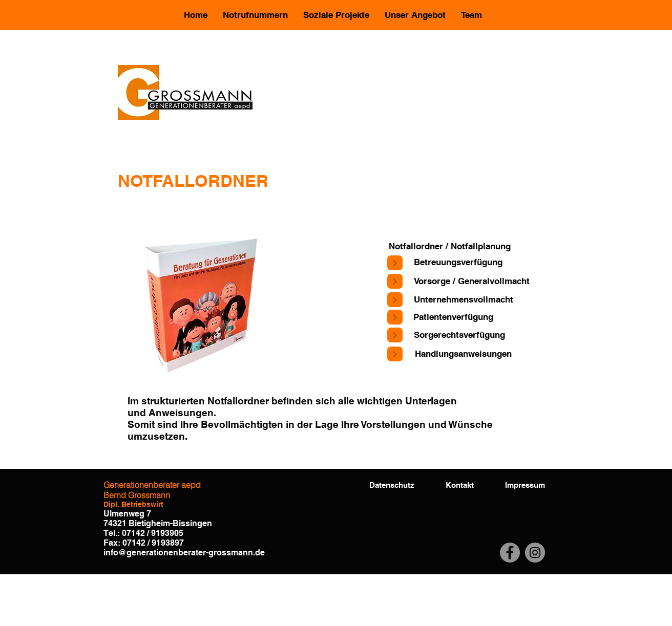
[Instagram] (535, 553)
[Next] (395, 263)
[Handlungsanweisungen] (463, 354)
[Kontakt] (459, 485)
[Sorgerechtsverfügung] (459, 335)
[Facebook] (510, 553)
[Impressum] (525, 485)
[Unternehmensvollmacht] (463, 300)
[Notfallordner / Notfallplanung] (450, 247)
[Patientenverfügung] (453, 317)
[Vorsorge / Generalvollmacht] (471, 282)
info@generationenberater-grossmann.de (184, 553)
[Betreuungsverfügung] (458, 263)
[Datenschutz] (392, 485)
